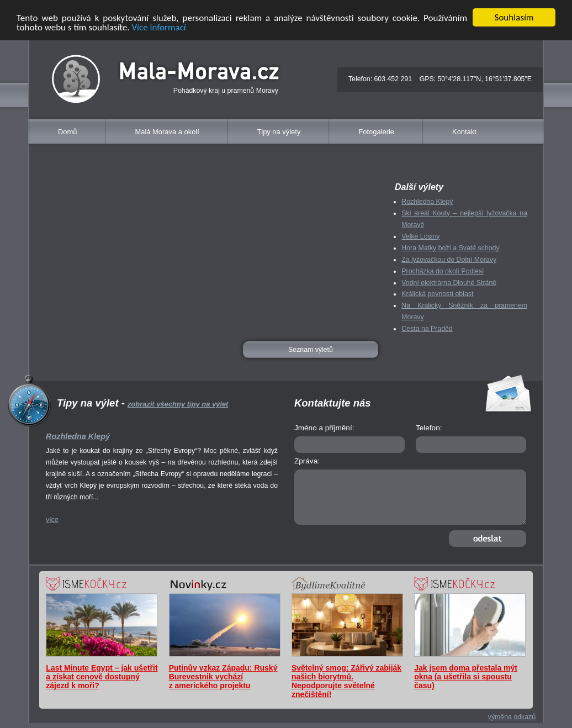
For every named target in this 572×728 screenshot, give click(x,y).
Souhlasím (514, 17)
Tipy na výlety (279, 132)
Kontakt (464, 132)
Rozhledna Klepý (427, 202)
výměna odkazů (512, 717)
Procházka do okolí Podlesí (443, 271)
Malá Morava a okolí (167, 132)
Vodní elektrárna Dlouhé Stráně (449, 282)
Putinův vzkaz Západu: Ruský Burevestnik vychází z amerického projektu (223, 677)
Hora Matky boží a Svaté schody (450, 248)
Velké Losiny (420, 236)
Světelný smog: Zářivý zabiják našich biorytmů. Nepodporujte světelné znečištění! (346, 681)
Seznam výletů (311, 350)
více (52, 520)
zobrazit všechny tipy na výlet (178, 404)
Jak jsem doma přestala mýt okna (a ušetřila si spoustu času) (466, 677)
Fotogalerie (376, 132)
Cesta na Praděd (427, 329)
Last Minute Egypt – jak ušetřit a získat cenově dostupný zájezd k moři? (102, 677)
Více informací (158, 27)
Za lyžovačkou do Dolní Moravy (449, 260)
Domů (67, 132)
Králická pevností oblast (437, 294)
